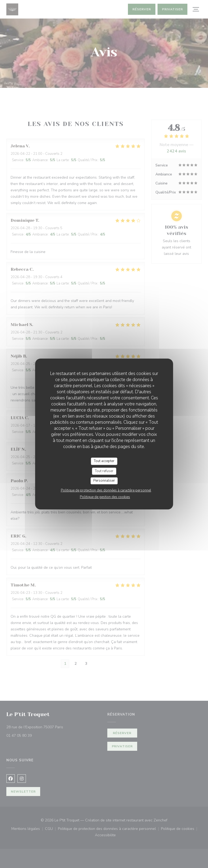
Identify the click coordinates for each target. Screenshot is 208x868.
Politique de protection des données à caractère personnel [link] (106, 490)
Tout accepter (104, 461)
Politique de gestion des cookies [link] (105, 497)
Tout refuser (104, 471)
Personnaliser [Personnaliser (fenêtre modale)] (104, 481)
